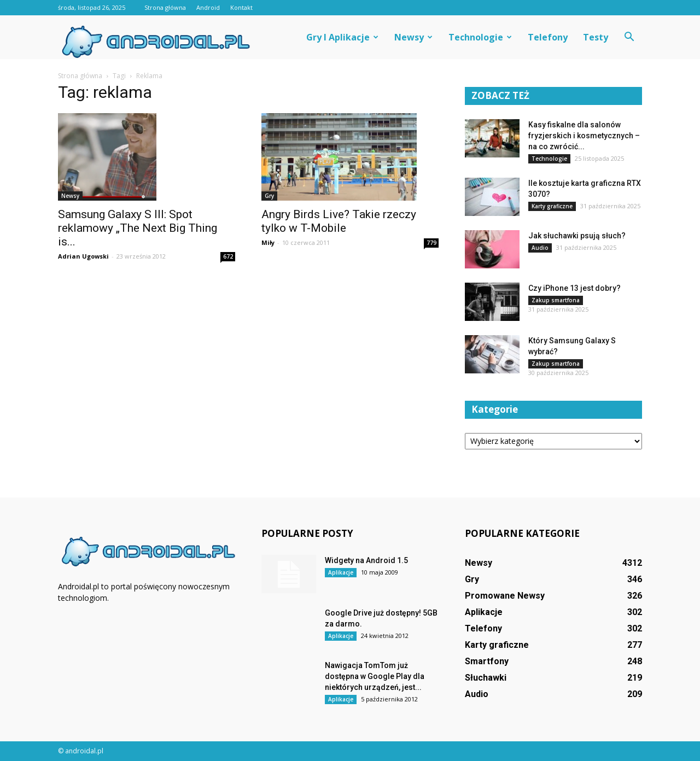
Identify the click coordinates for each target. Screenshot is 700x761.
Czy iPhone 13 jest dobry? (574, 288)
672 (228, 256)
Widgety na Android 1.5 (366, 560)
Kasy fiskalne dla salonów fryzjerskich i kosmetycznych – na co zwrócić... (584, 136)
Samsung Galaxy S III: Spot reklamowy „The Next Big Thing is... (138, 228)
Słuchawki (486, 678)
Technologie (480, 37)
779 (431, 243)
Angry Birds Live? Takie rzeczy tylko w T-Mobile (339, 221)
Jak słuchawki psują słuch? (577, 236)
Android (208, 7)
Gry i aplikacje (342, 37)
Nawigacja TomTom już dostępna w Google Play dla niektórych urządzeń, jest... (375, 676)
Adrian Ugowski (83, 256)
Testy (596, 37)
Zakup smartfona (556, 300)
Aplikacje (341, 572)
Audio (540, 248)
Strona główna (165, 7)
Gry (269, 196)
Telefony (548, 37)
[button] (629, 37)
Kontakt (241, 7)
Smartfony (487, 661)
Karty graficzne (552, 206)
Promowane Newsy (505, 596)
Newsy (413, 37)
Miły (268, 242)
